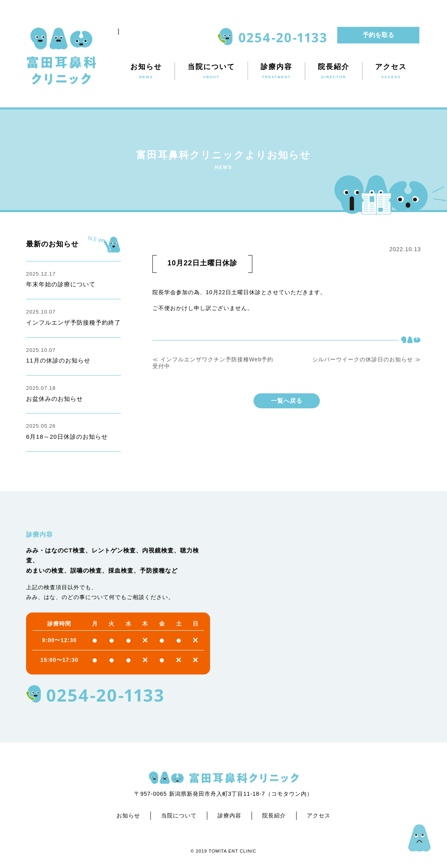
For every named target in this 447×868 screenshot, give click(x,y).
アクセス (319, 815)
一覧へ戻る (287, 401)
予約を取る (378, 35)
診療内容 (229, 815)
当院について (179, 815)
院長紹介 (274, 815)
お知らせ (128, 815)
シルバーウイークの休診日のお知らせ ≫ (367, 359)
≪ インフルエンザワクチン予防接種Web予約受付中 (213, 363)
